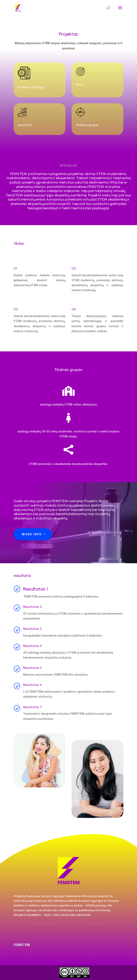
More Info (32, 534)
